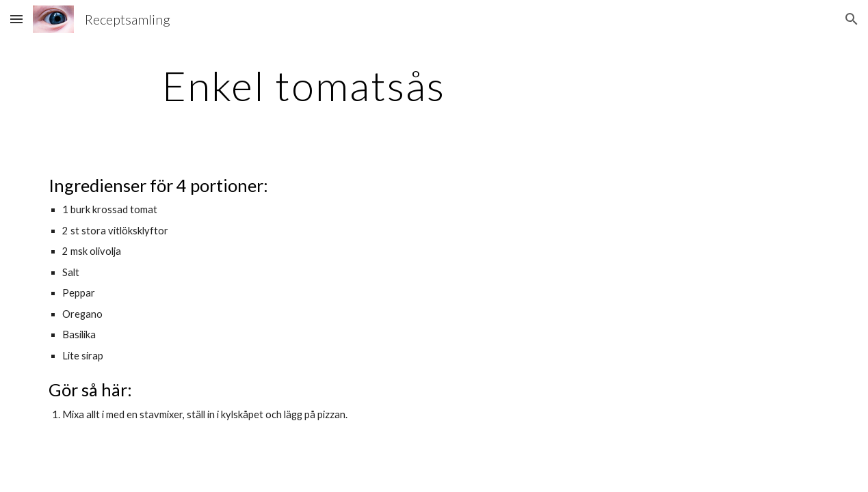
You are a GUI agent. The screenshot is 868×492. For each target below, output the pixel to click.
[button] (16, 19)
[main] (304, 85)
